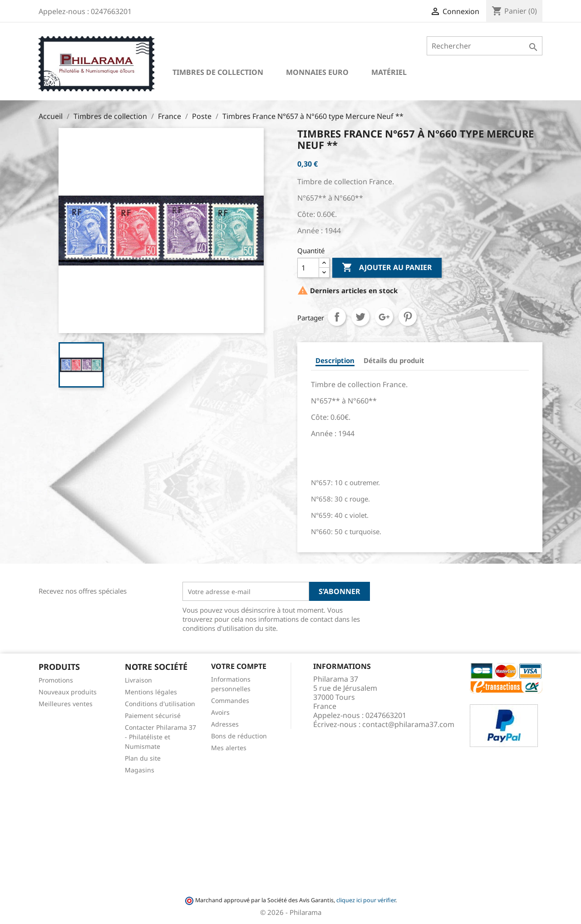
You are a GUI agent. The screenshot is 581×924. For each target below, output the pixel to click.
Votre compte (239, 666)
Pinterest (408, 317)
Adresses (225, 724)
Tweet (360, 317)
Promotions (56, 680)
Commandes (230, 700)
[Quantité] (308, 268)
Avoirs (220, 712)
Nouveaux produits (68, 692)
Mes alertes (229, 748)
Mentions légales (151, 692)
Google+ (384, 317)
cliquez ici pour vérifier (366, 900)
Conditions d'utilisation (160, 704)
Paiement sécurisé (153, 715)
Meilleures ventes (66, 704)
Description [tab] (335, 360)
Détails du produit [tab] (394, 360)
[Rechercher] (485, 46)
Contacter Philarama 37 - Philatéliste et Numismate (160, 737)
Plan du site (143, 758)
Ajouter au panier (387, 268)
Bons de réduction (239, 736)
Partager (337, 317)
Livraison (138, 680)
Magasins (140, 770)
